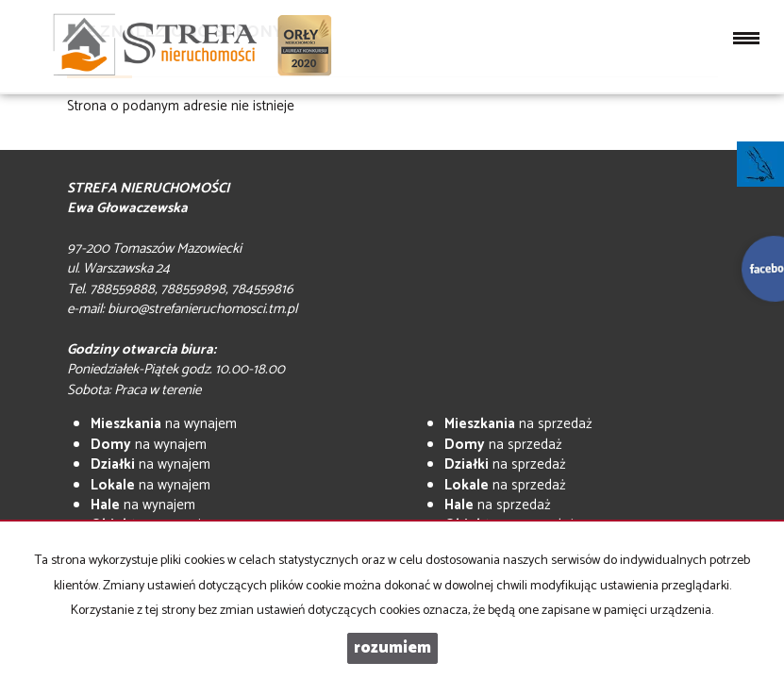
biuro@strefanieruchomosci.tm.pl (202, 309)
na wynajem (164, 424)
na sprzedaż (518, 424)
